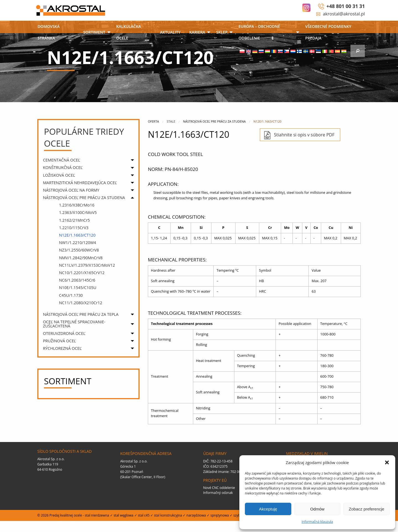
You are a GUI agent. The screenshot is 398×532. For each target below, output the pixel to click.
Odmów (317, 509)
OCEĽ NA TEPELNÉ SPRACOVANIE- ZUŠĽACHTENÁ (74, 324)
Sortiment (94, 32)
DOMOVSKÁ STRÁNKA (49, 32)
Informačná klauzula (317, 522)
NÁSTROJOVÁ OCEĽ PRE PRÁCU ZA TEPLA (81, 314)
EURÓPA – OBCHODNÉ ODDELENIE (259, 32)
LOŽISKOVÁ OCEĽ (59, 175)
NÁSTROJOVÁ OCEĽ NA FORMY (71, 190)
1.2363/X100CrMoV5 (78, 212)
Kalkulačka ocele (129, 32)
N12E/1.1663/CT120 (77, 235)
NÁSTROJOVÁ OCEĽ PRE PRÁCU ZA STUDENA (84, 198)
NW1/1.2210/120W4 (77, 243)
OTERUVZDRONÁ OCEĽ (64, 333)
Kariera (197, 32)
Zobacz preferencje (366, 509)
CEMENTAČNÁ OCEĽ (61, 160)
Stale (171, 121)
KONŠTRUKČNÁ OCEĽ (63, 167)
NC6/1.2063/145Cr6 (77, 280)
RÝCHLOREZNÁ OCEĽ (62, 348)
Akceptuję (268, 509)
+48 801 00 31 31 (346, 6)
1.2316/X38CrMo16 (77, 205)
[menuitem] (56, 33)
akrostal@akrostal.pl (344, 14)
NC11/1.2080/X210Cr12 (80, 303)
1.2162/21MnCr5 (74, 220)
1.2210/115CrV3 (74, 228)
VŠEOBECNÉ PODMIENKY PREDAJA (328, 32)
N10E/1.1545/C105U (78, 288)
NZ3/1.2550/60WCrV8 (79, 250)
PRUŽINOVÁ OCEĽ (59, 341)
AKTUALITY (170, 32)
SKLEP (222, 32)
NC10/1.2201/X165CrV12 (82, 273)
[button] (387, 462)
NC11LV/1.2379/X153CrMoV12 (87, 265)
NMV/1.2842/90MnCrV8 (81, 258)
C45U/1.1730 (71, 295)
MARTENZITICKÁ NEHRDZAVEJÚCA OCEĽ (80, 183)
